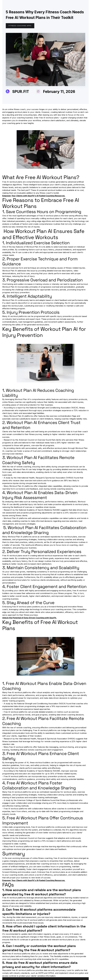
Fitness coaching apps (20, 26)
